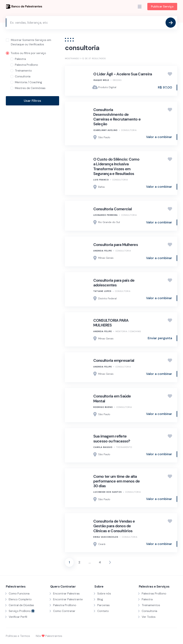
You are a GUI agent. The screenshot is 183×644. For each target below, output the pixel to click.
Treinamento (124, 447)
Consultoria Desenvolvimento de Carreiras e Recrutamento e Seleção (117, 117)
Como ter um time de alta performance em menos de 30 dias (117, 481)
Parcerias (104, 605)
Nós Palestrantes (49, 636)
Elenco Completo (20, 599)
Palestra (147, 599)
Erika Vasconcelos (106, 537)
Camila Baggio (103, 447)
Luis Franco (101, 180)
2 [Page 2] (79, 562)
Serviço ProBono (22, 611)
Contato (103, 611)
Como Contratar (64, 611)
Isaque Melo (101, 80)
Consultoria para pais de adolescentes (114, 283)
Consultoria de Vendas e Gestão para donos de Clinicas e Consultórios (114, 526)
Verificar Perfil (18, 617)
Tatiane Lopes (102, 291)
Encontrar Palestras (66, 593)
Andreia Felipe (103, 251)
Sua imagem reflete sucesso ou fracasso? (112, 439)
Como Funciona (19, 593)
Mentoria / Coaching (128, 331)
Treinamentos (151, 605)
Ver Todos (149, 617)
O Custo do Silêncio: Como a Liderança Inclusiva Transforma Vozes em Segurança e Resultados (116, 167)
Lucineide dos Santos (108, 492)
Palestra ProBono (65, 605)
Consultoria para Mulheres (116, 245)
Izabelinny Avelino (105, 130)
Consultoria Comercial (113, 209)
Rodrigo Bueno (103, 407)
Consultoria (129, 130)
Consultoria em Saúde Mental (112, 399)
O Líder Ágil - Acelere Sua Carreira (123, 74)
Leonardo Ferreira (106, 215)
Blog (100, 599)
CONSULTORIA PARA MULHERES (111, 323)
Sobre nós (104, 593)
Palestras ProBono (154, 593)
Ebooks (117, 80)
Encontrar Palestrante (68, 599)
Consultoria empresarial (114, 361)
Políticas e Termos (18, 636)
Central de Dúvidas (21, 605)
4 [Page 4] (100, 562)
